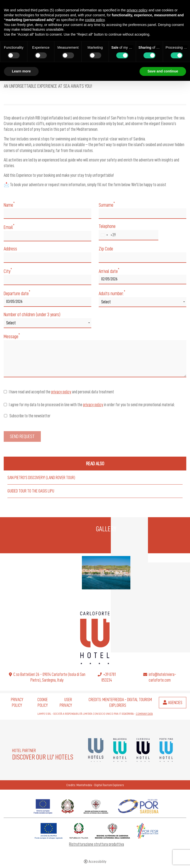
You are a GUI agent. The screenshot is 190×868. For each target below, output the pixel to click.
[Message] (95, 359)
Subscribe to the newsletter (27, 416)
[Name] (47, 214)
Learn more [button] (21, 71)
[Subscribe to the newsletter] (6, 416)
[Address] (47, 258)
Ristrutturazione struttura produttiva (96, 844)
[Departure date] (47, 302)
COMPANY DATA (144, 714)
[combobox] (107, 235)
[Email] (47, 236)
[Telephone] (129, 235)
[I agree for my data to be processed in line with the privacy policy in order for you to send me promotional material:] (5, 405)
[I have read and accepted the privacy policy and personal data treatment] (5, 392)
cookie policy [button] (95, 20)
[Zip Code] (142, 258)
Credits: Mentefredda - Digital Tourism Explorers (95, 785)
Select (106, 302)
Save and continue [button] (163, 71)
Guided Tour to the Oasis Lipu (31, 491)
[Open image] (106, 573)
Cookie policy (43, 702)
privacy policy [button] (137, 10)
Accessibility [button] (97, 862)
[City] (47, 280)
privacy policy (61, 392)
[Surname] (142, 214)
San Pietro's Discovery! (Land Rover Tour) (41, 478)
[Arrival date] (142, 279)
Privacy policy (17, 702)
